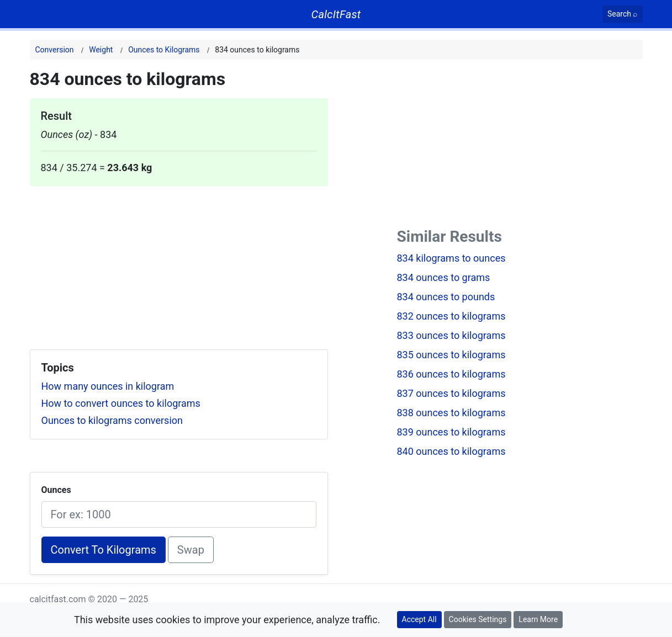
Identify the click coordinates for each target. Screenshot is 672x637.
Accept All (419, 619)
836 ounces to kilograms (451, 374)
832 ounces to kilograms (451, 316)
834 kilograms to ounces (451, 258)
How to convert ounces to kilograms (121, 403)
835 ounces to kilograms (451, 355)
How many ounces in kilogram (108, 386)
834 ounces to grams (444, 277)
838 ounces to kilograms (451, 413)
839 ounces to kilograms (451, 432)
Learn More (538, 619)
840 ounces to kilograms (451, 451)
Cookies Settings (478, 619)
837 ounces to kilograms (451, 393)
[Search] (623, 14)
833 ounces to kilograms (451, 335)
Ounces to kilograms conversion (112, 420)
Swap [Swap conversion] (191, 550)
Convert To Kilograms (104, 550)
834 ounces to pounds (446, 297)
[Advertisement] (179, 263)
